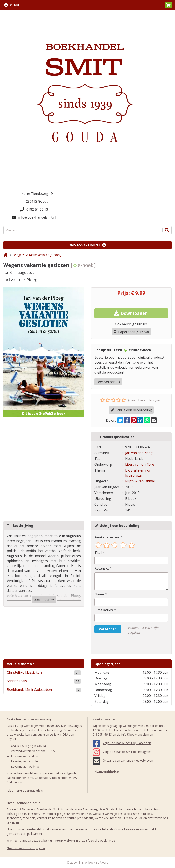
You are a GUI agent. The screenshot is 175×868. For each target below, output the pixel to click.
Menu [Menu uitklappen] (14, 5)
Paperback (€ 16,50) (131, 332)
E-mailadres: (104, 610)
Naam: (99, 594)
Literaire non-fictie (140, 464)
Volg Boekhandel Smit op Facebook (122, 743)
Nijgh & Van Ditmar (140, 481)
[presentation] (121, 645)
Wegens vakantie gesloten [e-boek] (38, 255)
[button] (168, 5)
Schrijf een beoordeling (131, 410)
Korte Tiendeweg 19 (37, 194)
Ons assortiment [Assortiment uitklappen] (84, 245)
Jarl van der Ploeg (139, 453)
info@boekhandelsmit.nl (34, 217)
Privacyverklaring (106, 772)
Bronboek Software (95, 862)
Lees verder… (108, 382)
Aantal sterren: (107, 537)
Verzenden (108, 629)
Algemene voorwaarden (25, 791)
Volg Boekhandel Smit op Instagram (122, 752)
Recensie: (102, 568)
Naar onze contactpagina (26, 848)
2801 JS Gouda (37, 201)
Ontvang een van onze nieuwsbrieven (123, 760)
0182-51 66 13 (34, 209)
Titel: (98, 553)
